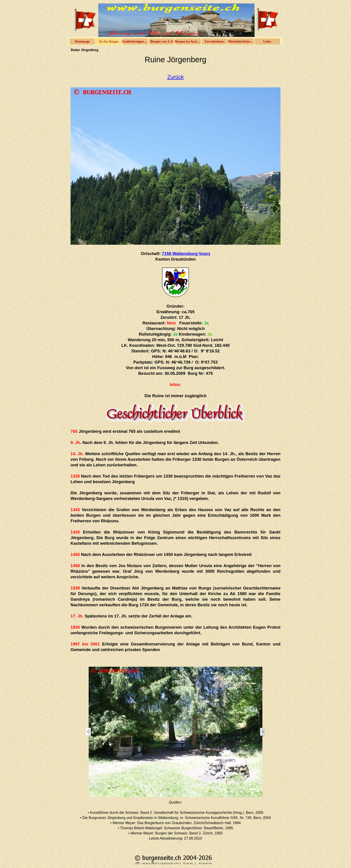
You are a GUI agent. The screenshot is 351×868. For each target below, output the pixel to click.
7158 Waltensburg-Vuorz (186, 254)
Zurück (175, 77)
